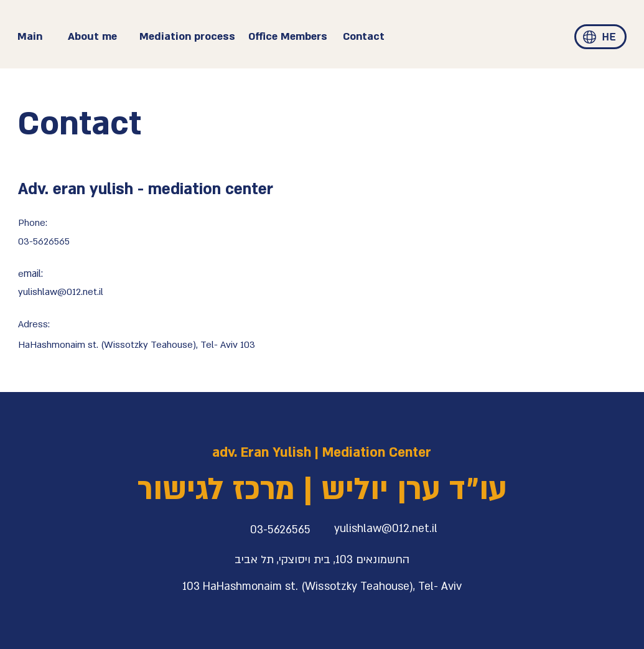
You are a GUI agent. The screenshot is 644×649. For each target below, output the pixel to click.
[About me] (102, 37)
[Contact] (384, 37)
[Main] (42, 37)
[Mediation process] (187, 37)
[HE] (609, 37)
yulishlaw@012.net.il (61, 292)
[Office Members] (292, 37)
